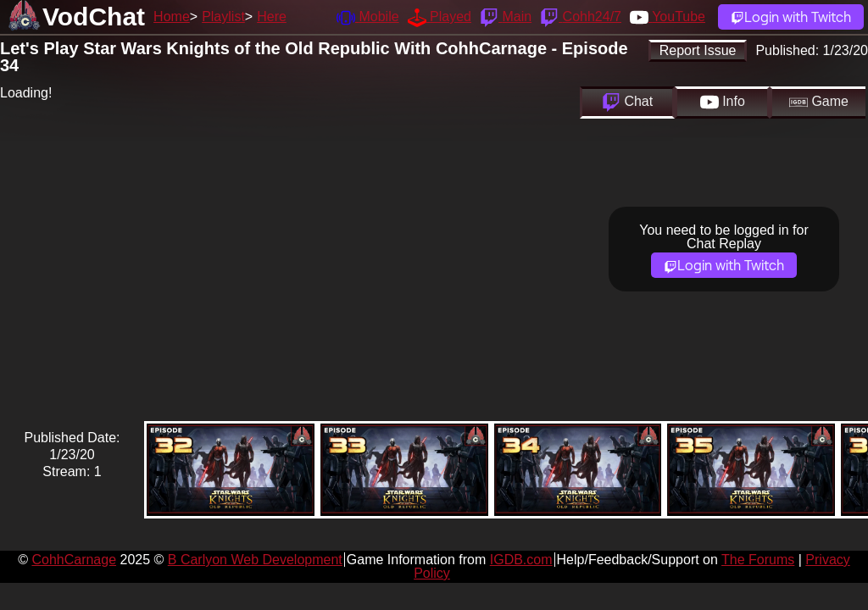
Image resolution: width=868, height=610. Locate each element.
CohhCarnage (74, 560)
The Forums (758, 560)
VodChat (94, 17)
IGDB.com (521, 560)
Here (272, 17)
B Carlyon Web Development (255, 560)
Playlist (223, 17)
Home (172, 17)
